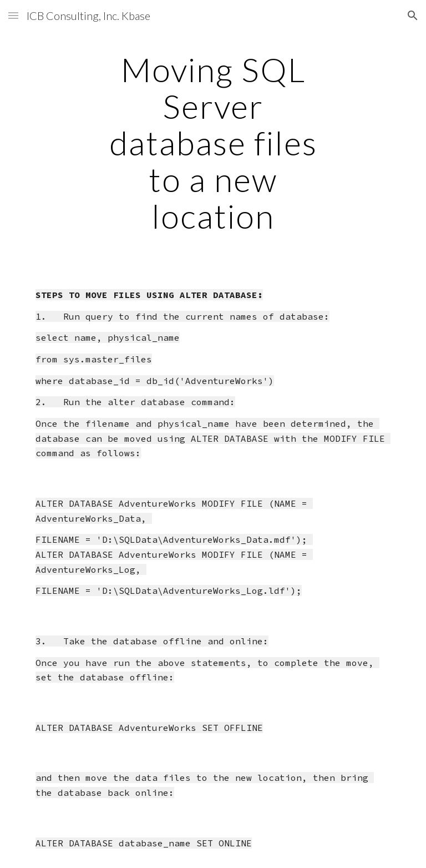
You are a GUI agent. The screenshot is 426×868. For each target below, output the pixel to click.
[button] (13, 15)
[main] (213, 143)
